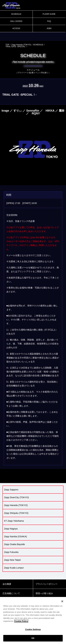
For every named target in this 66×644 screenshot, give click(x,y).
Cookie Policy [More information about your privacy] (21, 621)
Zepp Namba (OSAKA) (15, 536)
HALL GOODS (16, 21)
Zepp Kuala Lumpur (14, 568)
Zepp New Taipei (12, 560)
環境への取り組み (44, 593)
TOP (7, 45)
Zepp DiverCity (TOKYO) (16, 497)
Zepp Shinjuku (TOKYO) (16, 513)
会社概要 (7, 584)
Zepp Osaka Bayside (15, 544)
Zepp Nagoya (11, 529)
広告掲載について (11, 593)
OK (33, 638)
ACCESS (16, 28)
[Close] (62, 601)
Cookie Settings (33, 629)
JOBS (49, 28)
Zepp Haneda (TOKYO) (21, 45)
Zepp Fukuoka (11, 552)
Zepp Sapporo (11, 490)
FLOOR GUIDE (49, 14)
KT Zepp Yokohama (14, 521)
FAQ (49, 21)
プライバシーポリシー (46, 584)
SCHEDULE (16, 14)
